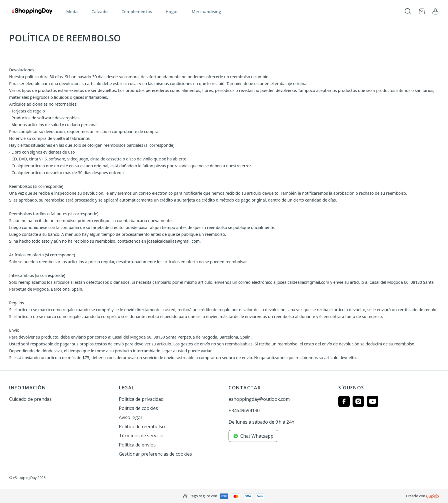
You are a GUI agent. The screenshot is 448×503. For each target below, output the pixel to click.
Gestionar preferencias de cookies (155, 454)
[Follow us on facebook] (344, 401)
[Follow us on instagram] (358, 401)
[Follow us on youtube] (373, 401)
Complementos (137, 12)
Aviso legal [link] (130, 417)
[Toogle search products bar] (408, 11)
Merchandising (206, 12)
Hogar (172, 12)
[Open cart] (422, 11)
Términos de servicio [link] (141, 436)
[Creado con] (433, 496)
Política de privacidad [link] (141, 399)
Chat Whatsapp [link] (253, 436)
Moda (72, 12)
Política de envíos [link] (137, 445)
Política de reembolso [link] (142, 426)
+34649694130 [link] (244, 411)
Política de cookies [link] (138, 408)
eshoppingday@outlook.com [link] (259, 399)
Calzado (100, 12)
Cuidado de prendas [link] (30, 399)
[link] (435, 11)
